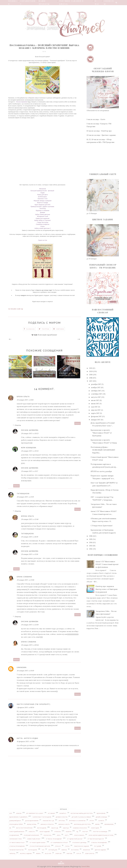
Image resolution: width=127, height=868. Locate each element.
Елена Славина (24, 577)
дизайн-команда (101, 817)
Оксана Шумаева (22, 102)
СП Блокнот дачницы (79, 843)
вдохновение (101, 813)
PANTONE (69, 853)
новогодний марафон (17, 832)
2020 (91, 371)
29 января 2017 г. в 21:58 (29, 554)
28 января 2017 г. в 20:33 (30, 451)
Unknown (22, 667)
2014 (91, 542)
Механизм (43, 189)
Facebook (31, 329)
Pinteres (60, 329)
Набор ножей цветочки (43, 214)
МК (10, 828)
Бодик (43, 193)
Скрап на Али (43, 240)
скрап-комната (79, 835)
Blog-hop (48, 853)
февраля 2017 (96, 416)
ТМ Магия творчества (16, 850)
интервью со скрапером (77, 821)
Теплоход (43, 208)
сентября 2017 (97, 394)
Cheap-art (59, 853)
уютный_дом (53, 850)
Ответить (78, 423)
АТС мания (51, 813)
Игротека (62, 821)
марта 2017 (95, 413)
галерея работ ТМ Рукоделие (42, 817)
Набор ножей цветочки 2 (43, 228)
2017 (91, 381)
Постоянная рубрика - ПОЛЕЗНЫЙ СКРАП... (20, 373)
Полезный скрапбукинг (47, 335)
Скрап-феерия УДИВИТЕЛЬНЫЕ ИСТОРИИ (101, 835)
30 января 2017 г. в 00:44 (30, 645)
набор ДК (66, 828)
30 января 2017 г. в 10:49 (25, 671)
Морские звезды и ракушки (43, 201)
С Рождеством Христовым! (102, 526)
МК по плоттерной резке (24, 828)
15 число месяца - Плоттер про (99, 131)
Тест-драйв (98, 846)
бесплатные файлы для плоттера (82, 813)
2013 (91, 546)
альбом (19, 813)
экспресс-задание (26, 853)
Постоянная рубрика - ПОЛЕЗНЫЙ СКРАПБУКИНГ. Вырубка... (103, 450)
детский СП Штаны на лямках (81, 817)
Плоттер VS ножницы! (100, 832)
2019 (91, 375)
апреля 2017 (96, 410)
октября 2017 (96, 391)
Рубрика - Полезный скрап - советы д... (44, 374)
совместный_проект (34, 839)
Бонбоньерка (43, 197)
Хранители (86, 850)
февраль (64, 850)
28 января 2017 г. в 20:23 (30, 433)
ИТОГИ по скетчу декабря (101, 471)
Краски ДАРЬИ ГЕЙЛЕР (16, 824)
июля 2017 (95, 400)
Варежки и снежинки (43, 211)
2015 (91, 539)
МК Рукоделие (42, 828)
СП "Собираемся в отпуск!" (59, 843)
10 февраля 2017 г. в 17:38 (26, 741)
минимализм (109, 824)
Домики (43, 212)
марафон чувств (64, 824)
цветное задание (100, 850)
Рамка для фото (42, 195)
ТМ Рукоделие (33, 850)
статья (67, 846)
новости (32, 832)
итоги (92, 821)
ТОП (43, 850)
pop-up (79, 853)
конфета (101, 821)
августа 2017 (96, 397)
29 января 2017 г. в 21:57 (29, 471)
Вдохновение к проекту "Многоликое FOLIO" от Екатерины (101, 433)
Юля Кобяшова (29, 448)
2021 (91, 368)
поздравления (14, 835)
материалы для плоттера (82, 824)
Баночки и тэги (43, 199)
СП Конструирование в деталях (40, 846)
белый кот (63, 813)
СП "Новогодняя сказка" (38, 843)
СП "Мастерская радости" (96, 839)
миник (97, 824)
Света (59, 835)
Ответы (18, 425)
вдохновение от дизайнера (18, 817)
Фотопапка (75, 850)
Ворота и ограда (43, 203)
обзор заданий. (45, 832)
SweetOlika (85, 866)
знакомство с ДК (48, 821)
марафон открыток (47, 824)
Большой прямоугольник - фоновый (43, 191)
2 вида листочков (43, 222)
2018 (91, 378)
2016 (91, 536)
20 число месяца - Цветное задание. (101, 135)
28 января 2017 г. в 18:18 (25, 400)
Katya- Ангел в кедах (27, 738)
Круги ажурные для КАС (42, 205)
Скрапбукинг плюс (16, 839)
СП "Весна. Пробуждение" (54, 839)
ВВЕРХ (61, 862)
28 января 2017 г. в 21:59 (25, 497)
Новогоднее (95, 828)
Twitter (45, 329)
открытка (57, 832)
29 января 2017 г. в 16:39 (29, 537)
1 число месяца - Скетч (96, 119)
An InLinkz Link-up (16, 309)
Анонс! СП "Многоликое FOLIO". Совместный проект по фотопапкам (107, 564)
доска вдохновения (32, 821)
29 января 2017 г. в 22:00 (30, 625)
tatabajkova (23, 494)
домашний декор (15, 821)
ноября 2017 (96, 387)
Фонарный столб (43, 216)
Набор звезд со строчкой (43, 220)
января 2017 (96, 420)
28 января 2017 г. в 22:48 (30, 519)
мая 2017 (94, 407)
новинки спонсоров (80, 828)
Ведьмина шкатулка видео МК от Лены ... (68, 374)
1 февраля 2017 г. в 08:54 (25, 707)
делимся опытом (62, 817)
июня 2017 (95, 404)
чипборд (12, 853)
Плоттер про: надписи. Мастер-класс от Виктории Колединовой (106, 589)
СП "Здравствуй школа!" (75, 839)
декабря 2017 (96, 384)
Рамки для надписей (43, 218)
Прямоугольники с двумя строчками (43, 207)
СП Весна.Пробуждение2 (17, 846)
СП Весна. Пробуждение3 (99, 843)
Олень (42, 226)
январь (38, 853)
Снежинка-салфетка (43, 224)
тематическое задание (81, 846)
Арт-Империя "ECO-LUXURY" (35, 813)
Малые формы (32, 824)
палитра (69, 832)
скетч (67, 835)
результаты (47, 835)
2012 (91, 549)
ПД (77, 832)
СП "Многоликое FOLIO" (17, 843)
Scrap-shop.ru (90, 853)
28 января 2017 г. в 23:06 (25, 580)
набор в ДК (55, 828)
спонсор (58, 846)
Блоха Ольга (23, 396)
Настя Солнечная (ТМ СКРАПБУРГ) (34, 704)
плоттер (85, 832)
